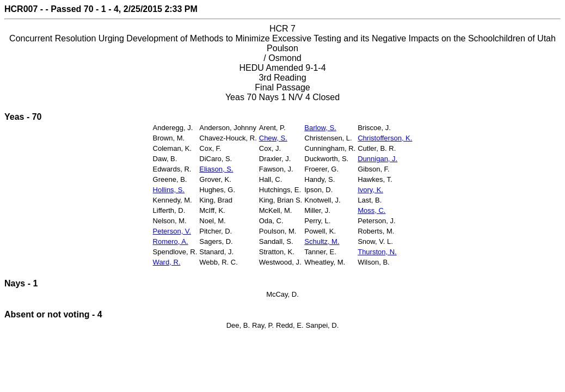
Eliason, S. (216, 169)
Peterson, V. (172, 231)
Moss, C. (371, 210)
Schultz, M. (322, 241)
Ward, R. (167, 262)
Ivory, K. (370, 190)
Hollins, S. (169, 190)
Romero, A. (171, 241)
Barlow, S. (320, 128)
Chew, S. (273, 138)
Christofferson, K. (385, 138)
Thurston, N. (377, 252)
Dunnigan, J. (377, 159)
